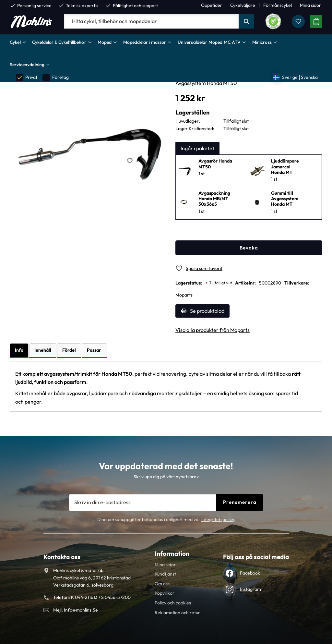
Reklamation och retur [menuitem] (177, 613)
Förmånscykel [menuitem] (278, 5)
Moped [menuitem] (105, 42)
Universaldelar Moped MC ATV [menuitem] (209, 42)
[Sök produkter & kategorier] (151, 21)
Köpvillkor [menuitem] (165, 593)
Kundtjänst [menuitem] (165, 574)
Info (19, 350)
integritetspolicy (218, 519)
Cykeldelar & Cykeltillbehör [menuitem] (59, 42)
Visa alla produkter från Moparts (213, 330)
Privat (27, 77)
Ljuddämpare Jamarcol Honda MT (285, 167)
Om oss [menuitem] (162, 584)
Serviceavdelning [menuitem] (27, 65)
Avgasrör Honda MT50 (215, 164)
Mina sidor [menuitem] (310, 5)
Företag (55, 77)
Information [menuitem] (172, 553)
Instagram (250, 589)
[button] (298, 21)
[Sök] (246, 21)
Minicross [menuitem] (262, 42)
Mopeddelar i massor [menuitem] (145, 42)
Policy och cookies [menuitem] (173, 603)
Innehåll (43, 350)
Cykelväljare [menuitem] (243, 5)
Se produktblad (207, 311)
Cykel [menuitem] (15, 42)
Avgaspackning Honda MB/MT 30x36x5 (214, 199)
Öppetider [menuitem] (212, 5)
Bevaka (249, 248)
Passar (94, 350)
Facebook (250, 573)
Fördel (69, 350)
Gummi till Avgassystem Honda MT (285, 199)
